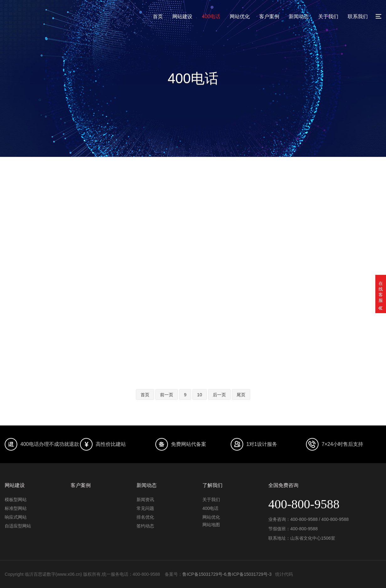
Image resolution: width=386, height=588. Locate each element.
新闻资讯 (145, 500)
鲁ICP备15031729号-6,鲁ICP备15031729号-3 (227, 574)
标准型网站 (16, 508)
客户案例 (269, 16)
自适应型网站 (18, 526)
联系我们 (358, 16)
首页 (158, 16)
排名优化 (145, 517)
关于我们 (328, 16)
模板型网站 (16, 500)
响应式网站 (16, 517)
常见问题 (145, 508)
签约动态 (145, 526)
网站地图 (211, 525)
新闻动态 (299, 16)
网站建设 (182, 16)
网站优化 (240, 16)
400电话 (211, 16)
